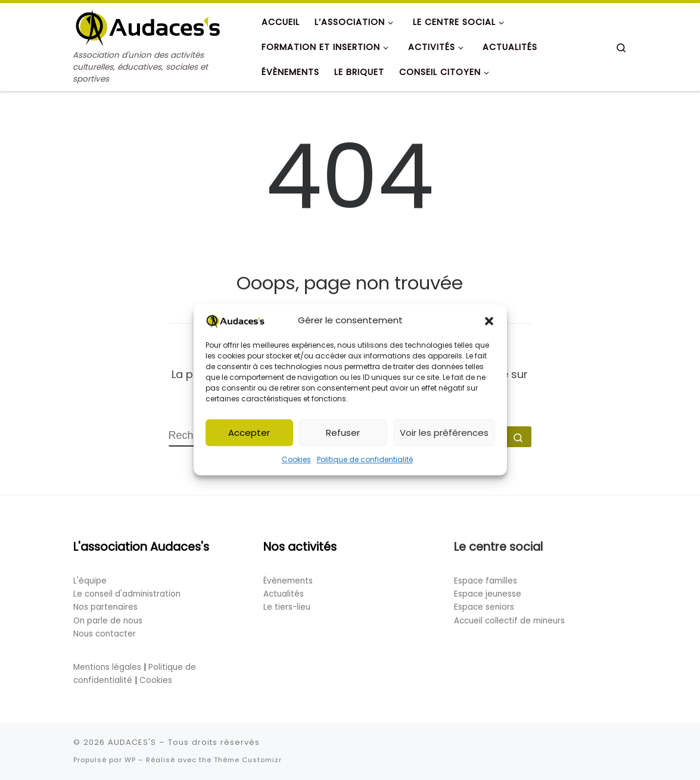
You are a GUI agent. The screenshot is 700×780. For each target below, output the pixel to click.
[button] (489, 323)
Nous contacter (105, 634)
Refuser (343, 434)
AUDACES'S (132, 742)
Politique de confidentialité (365, 462)
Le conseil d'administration (127, 594)
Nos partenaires (105, 607)
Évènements (288, 581)
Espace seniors (484, 607)
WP (130, 760)
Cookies (296, 462)
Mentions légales (107, 667)
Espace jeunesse (488, 594)
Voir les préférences (444, 434)
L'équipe (90, 581)
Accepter (249, 434)
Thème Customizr (248, 760)
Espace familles (486, 581)
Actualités (284, 594)
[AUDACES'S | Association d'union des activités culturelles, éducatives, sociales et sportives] (148, 26)
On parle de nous (108, 621)
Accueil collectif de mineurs (509, 621)
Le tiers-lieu (287, 607)
